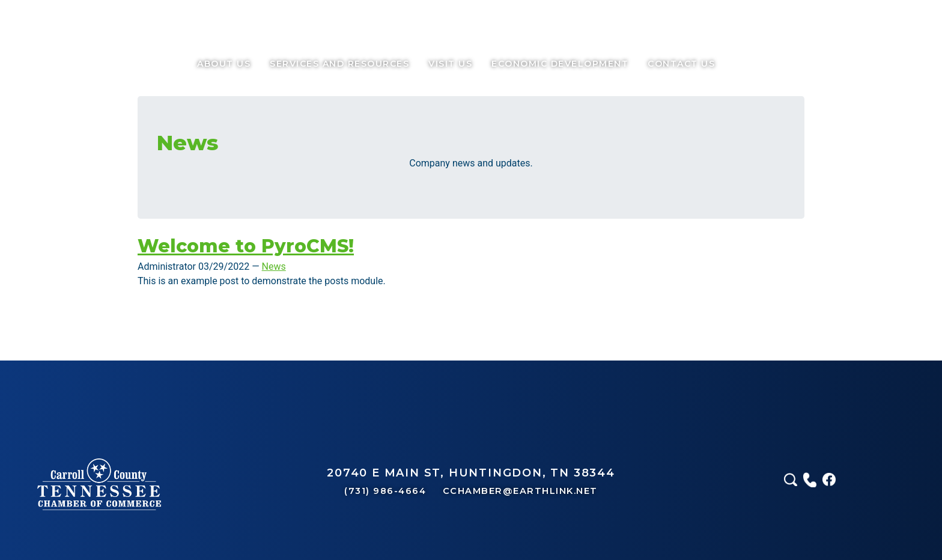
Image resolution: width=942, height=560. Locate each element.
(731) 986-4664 (387, 491)
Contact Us (681, 64)
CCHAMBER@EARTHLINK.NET (520, 491)
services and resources (339, 64)
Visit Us (450, 64)
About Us (224, 64)
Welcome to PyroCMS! (246, 246)
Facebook (773, 64)
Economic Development (560, 64)
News (274, 266)
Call (753, 64)
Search (734, 64)
